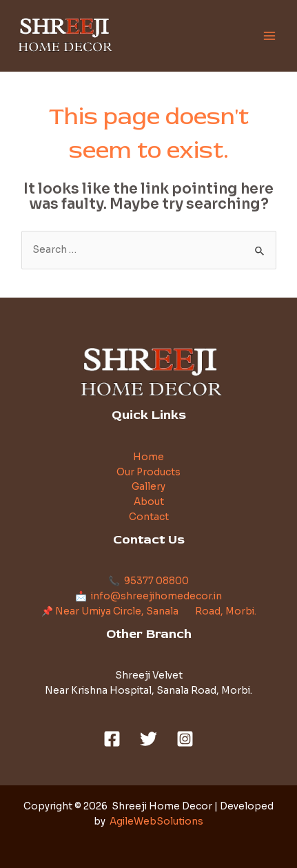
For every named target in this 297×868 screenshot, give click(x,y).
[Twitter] (148, 739)
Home (148, 457)
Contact (149, 517)
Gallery (148, 487)
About (149, 502)
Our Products (148, 472)
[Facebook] (112, 739)
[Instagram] (185, 739)
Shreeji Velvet (149, 675)
